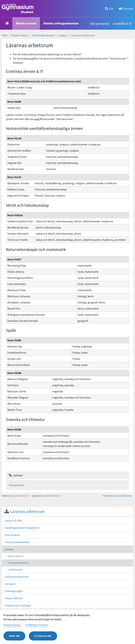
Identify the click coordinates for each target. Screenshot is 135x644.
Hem (5, 35)
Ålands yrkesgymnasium (61, 23)
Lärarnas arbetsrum (27, 511)
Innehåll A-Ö (122, 23)
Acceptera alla (44, 636)
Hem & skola (12, 535)
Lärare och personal (17, 577)
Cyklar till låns (13, 520)
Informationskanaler (17, 542)
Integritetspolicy (12, 625)
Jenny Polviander (123, 496)
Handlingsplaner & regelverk (22, 528)
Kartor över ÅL (16, 556)
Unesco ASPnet (14, 598)
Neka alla (15, 636)
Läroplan (10, 584)
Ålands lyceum (26, 23)
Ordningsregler (14, 591)
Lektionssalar (15, 570)
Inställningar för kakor (37, 625)
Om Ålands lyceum (43, 35)
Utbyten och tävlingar (18, 605)
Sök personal (100, 23)
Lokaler (63, 35)
